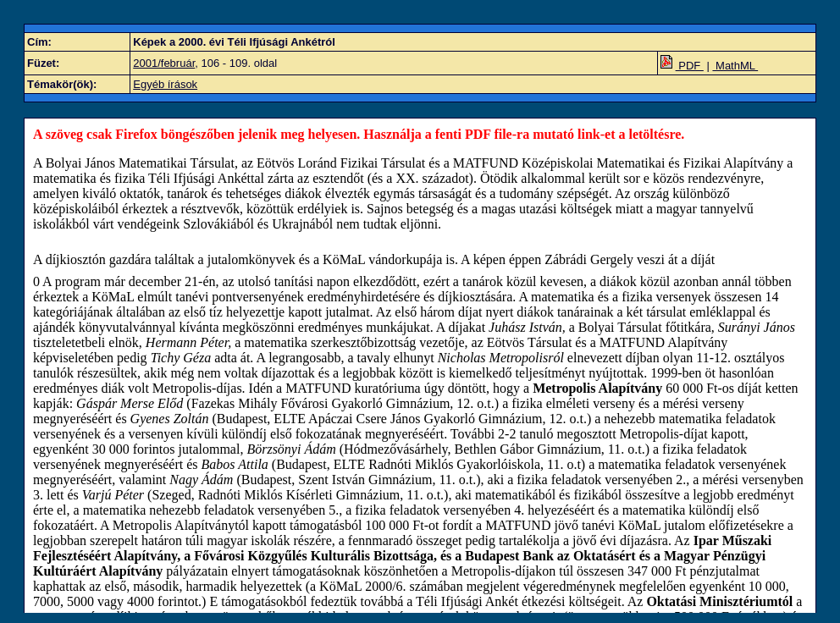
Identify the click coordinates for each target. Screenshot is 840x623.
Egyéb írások (165, 84)
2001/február (164, 63)
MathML (735, 66)
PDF (682, 66)
